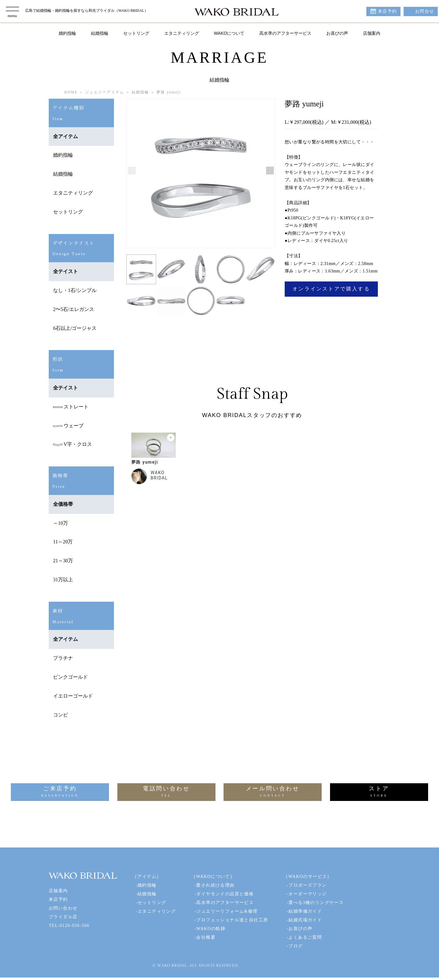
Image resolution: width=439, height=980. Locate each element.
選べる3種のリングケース (316, 903)
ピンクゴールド (70, 677)
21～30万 (63, 561)
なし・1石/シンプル (75, 290)
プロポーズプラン (308, 885)
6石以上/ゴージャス (75, 328)
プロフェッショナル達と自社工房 (232, 920)
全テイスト (66, 271)
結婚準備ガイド (305, 911)
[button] (270, 171)
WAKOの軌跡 (211, 929)
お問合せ (425, 11)
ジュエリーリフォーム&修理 (227, 911)
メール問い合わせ (273, 792)
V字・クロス (72, 444)
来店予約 (387, 11)
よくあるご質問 (305, 937)
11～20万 (63, 542)
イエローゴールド (73, 696)
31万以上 (63, 580)
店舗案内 (372, 33)
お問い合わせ (63, 908)
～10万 (61, 523)
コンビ (61, 715)
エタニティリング (182, 33)
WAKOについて (229, 33)
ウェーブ (68, 426)
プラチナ (63, 658)
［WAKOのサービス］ (308, 877)
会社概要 (206, 937)
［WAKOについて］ (213, 877)
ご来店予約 (60, 792)
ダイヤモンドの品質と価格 (225, 894)
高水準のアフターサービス (285, 33)
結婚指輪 (100, 33)
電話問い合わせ (166, 792)
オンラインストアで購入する (331, 289)
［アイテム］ (147, 877)
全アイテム (66, 136)
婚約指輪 (67, 33)
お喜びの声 (337, 33)
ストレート (71, 407)
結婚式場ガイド (305, 920)
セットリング (136, 33)
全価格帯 (63, 504)
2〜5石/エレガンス (74, 309)
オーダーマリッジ (308, 894)
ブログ (296, 946)
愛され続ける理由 (215, 885)
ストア (379, 792)
